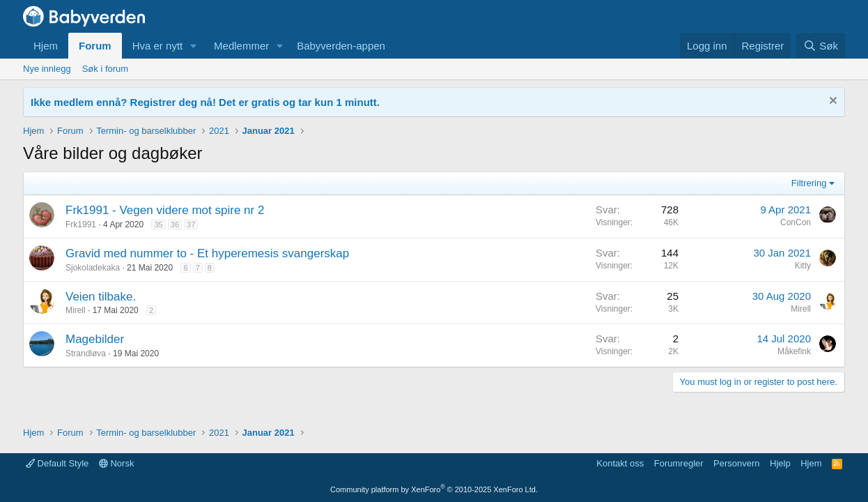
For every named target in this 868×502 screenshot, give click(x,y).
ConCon (796, 222)
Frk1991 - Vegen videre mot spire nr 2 (165, 210)
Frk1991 (81, 225)
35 (158, 225)
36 (175, 225)
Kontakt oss (620, 463)
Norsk (117, 463)
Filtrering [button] (809, 183)
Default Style (57, 463)
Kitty (803, 266)
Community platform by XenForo (434, 489)
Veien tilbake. (101, 297)
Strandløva (86, 353)
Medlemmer (241, 46)
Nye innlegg (47, 69)
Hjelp (780, 463)
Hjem (46, 46)
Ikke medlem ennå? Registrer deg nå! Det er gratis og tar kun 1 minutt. (205, 102)
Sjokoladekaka (93, 268)
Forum (95, 46)
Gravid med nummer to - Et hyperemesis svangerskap (207, 253)
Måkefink (794, 351)
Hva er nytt (158, 46)
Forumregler (679, 463)
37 (191, 225)
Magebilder (95, 339)
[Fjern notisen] (831, 102)
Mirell (76, 310)
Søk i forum (105, 69)
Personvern (736, 463)
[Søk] (821, 46)
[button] (194, 46)
